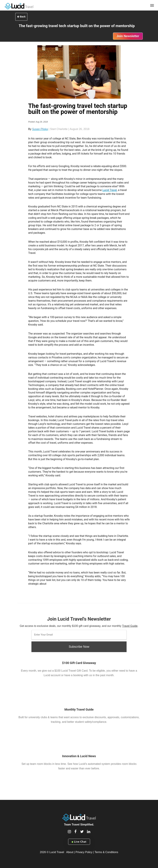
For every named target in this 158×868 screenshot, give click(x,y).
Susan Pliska (40, 129)
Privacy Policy (84, 852)
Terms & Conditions (106, 852)
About (70, 852)
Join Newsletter (128, 36)
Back (21, 17)
